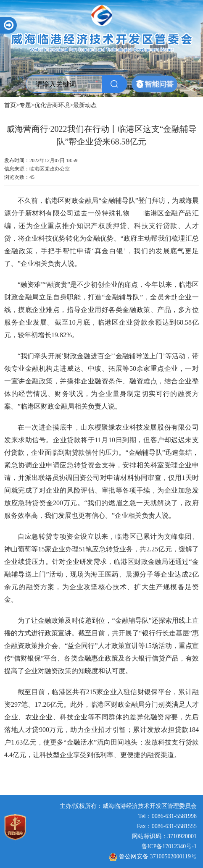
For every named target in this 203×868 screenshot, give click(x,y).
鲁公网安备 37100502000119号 (153, 856)
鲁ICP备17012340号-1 (169, 846)
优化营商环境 (52, 105)
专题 (25, 105)
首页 (10, 105)
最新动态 (85, 105)
